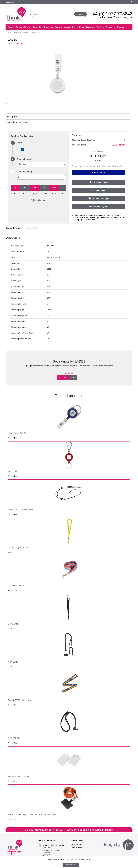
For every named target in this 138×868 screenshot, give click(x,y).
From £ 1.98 (13, 476)
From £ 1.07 (13, 438)
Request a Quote (99, 207)
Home (10, 33)
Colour (19, 143)
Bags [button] (35, 27)
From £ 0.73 (13, 552)
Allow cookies (71, 865)
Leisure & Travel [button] (70, 27)
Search (80, 14)
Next (73, 378)
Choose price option (24, 159)
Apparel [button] (11, 27)
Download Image (99, 182)
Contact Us (10, 2)
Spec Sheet (99, 190)
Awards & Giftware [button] (24, 27)
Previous (63, 378)
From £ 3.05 (13, 781)
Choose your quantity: (25, 172)
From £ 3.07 (13, 819)
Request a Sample (99, 199)
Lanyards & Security (28, 33)
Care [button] (41, 27)
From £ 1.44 (13, 514)
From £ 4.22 (13, 743)
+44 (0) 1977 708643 (111, 14)
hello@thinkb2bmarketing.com (116, 17)
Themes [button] (120, 27)
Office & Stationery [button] (87, 27)
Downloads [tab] (32, 228)
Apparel (17, 33)
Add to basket (99, 173)
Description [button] (11, 116)
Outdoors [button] (100, 27)
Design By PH (77, 848)
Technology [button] (111, 27)
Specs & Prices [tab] (13, 228)
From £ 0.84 (13, 705)
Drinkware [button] (49, 27)
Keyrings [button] (58, 27)
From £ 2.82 (13, 629)
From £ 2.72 (13, 667)
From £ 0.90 (13, 590)
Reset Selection (38, 200)
